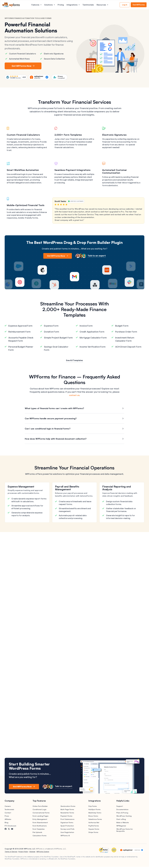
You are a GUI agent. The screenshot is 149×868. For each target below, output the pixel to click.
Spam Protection (67, 827)
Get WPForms (139, 5)
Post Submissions (67, 820)
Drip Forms (93, 807)
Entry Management (40, 820)
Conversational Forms (41, 814)
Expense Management (21, 488)
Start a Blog (121, 820)
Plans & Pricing (122, 814)
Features (35, 5)
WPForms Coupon (43, 853)
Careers (8, 807)
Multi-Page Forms (67, 811)
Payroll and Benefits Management (67, 489)
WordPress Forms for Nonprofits (125, 831)
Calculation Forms (40, 837)
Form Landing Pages (41, 817)
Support (120, 807)
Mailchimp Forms (95, 814)
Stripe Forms (93, 833)
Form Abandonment (40, 824)
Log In (125, 5)
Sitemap (32, 853)
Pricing (61, 5)
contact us (74, 396)
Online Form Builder (40, 807)
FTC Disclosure (10, 827)
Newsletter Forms (67, 814)
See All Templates (74, 362)
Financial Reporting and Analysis (117, 489)
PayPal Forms (94, 827)
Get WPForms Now (22, 66)
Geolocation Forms (68, 807)
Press (7, 817)
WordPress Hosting (124, 817)
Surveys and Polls (67, 830)
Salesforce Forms (95, 820)
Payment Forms (66, 817)
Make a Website (123, 824)
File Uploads (37, 833)
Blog (6, 824)
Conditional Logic (40, 811)
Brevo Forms (93, 817)
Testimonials (88, 5)
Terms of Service (11, 853)
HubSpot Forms (94, 811)
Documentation (122, 811)
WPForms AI (65, 837)
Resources (101, 5)
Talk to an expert (97, 257)
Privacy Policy (23, 853)
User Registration (67, 833)
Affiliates (8, 820)
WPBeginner (121, 827)
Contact (8, 814)
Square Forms (94, 830)
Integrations (72, 5)
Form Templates (39, 830)
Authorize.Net (94, 824)
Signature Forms (67, 824)
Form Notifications (40, 827)
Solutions (48, 5)
